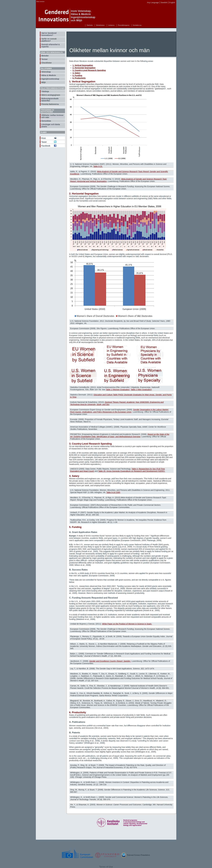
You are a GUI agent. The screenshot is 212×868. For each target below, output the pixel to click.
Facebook (46, 146)
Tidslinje (45, 91)
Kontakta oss (137, 25)
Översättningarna (124, 25)
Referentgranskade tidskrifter (50, 100)
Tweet (44, 142)
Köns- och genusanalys (52, 52)
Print (44, 138)
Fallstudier (46, 69)
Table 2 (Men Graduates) (141, 390)
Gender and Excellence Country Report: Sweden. (110, 661)
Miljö (44, 82)
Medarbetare (100, 25)
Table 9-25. (98, 166)
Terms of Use (106, 867)
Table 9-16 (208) (113, 492)
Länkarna (111, 25)
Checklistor (47, 63)
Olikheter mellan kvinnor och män (52, 116)
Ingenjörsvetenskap (50, 79)
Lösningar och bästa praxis (51, 125)
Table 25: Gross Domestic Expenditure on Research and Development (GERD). (132, 471)
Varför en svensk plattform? (49, 40)
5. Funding (77, 75)
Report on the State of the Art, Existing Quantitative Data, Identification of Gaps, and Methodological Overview (120, 435)
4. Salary (77, 73)
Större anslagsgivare (51, 95)
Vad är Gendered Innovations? (49, 34)
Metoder (45, 56)
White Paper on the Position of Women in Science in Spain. (127, 624)
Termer (45, 59)
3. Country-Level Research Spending (89, 70)
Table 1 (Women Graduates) (118, 390)
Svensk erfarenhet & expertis (51, 46)
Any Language (153, 3)
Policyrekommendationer (53, 88)
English (172, 3)
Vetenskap (46, 72)
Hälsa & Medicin (49, 75)
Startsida (90, 25)
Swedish (164, 3)
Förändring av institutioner (47, 111)
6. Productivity (79, 78)
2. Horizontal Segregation (84, 68)
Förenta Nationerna (50, 104)
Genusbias (46, 121)
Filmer (44, 132)
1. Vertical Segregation (83, 65)
